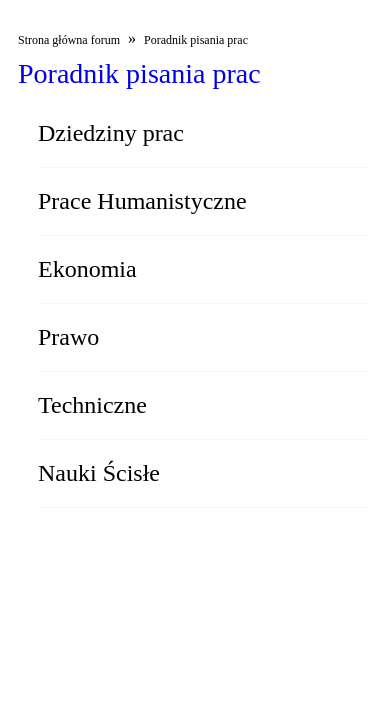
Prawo (68, 337)
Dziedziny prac (111, 133)
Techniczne (92, 405)
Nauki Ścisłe (99, 473)
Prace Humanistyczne (142, 201)
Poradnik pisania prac (196, 40)
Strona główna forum (69, 40)
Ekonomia (87, 269)
